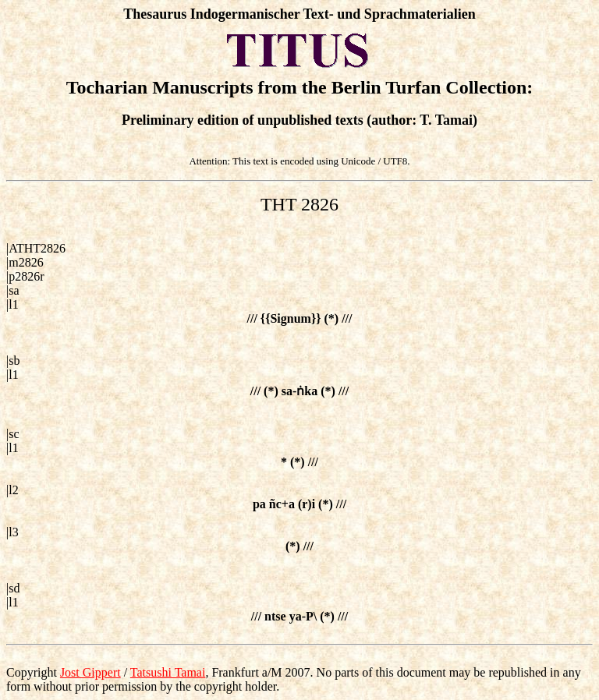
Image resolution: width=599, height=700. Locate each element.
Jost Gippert (90, 672)
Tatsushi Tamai (168, 672)
